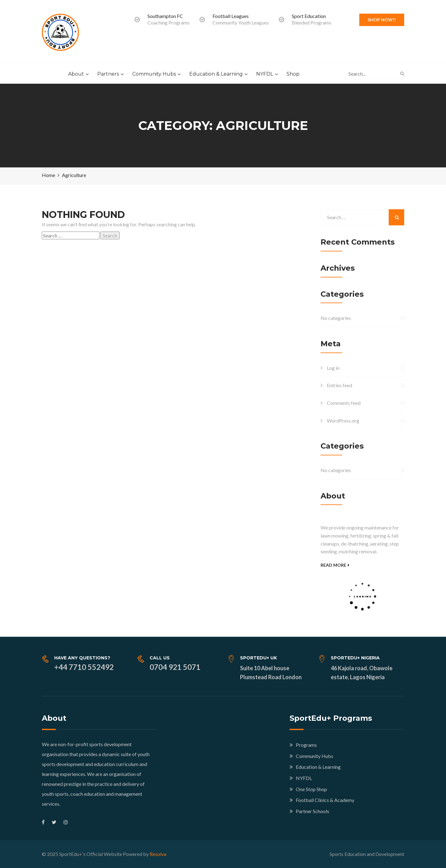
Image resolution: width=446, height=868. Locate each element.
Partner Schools (313, 811)
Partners (108, 74)
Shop (293, 74)
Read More (335, 565)
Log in (333, 368)
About (76, 74)
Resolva (158, 854)
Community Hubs (154, 74)
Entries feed (339, 385)
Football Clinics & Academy (325, 800)
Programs (306, 745)
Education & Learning (216, 74)
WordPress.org (343, 421)
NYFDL (265, 74)
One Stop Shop (311, 789)
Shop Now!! (382, 20)
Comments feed (344, 403)
